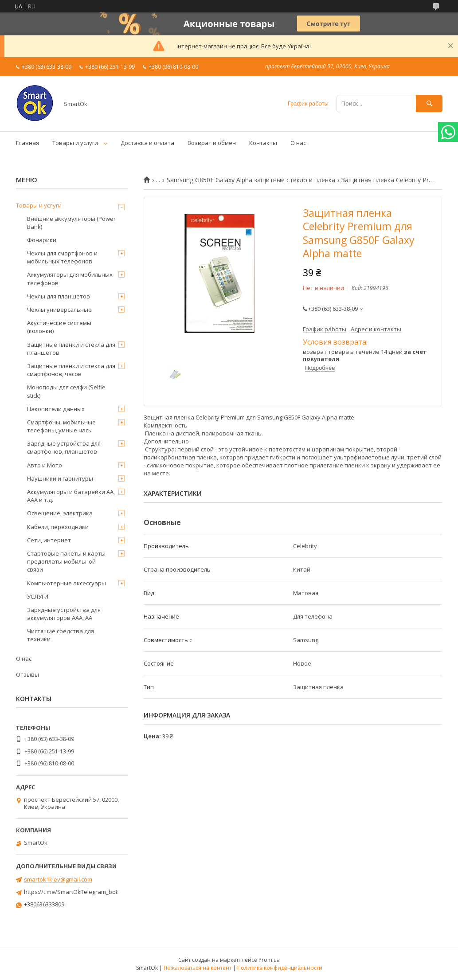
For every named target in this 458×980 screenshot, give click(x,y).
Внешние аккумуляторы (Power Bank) (71, 223)
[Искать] (429, 104)
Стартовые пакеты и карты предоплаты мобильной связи (66, 561)
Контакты (263, 143)
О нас (298, 143)
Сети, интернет (49, 540)
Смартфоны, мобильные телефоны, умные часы (61, 426)
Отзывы (27, 674)
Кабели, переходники (58, 527)
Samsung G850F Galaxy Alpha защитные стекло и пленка (251, 180)
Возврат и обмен (212, 143)
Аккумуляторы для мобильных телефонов (70, 278)
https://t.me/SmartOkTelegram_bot (71, 892)
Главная (27, 143)
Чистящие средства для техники (61, 635)
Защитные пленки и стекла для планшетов (71, 349)
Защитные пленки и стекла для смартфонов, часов (71, 370)
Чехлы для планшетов (59, 296)
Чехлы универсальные (59, 310)
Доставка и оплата (147, 143)
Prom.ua (269, 960)
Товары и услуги (75, 143)
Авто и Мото (45, 465)
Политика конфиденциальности (280, 968)
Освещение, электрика (60, 513)
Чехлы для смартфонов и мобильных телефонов (62, 257)
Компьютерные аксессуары (67, 583)
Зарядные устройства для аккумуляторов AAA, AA (64, 614)
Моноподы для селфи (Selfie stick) (66, 391)
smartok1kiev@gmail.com (58, 879)
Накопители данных (56, 409)
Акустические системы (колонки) (59, 327)
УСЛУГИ (38, 596)
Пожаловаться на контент (198, 968)
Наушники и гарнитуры (60, 478)
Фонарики (42, 240)
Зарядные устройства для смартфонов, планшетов (64, 447)
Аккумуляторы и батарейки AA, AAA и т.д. (71, 496)
